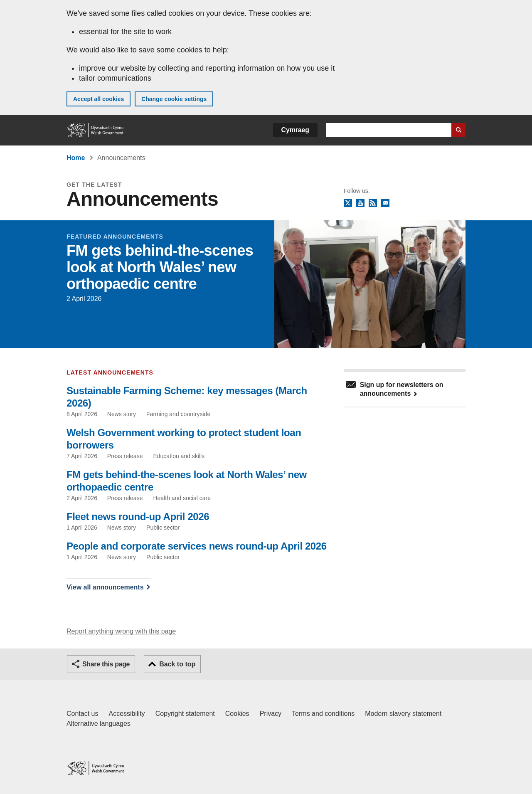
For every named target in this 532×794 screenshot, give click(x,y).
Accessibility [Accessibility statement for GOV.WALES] (127, 714)
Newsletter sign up (385, 203)
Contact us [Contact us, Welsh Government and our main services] (82, 714)
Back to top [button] (177, 664)
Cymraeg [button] (295, 130)
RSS (373, 203)
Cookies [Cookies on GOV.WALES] (237, 714)
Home (76, 158)
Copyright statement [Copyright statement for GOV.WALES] (185, 714)
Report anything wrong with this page (121, 631)
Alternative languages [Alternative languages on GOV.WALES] (99, 724)
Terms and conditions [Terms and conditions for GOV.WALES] (323, 714)
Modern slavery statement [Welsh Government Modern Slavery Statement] (403, 714)
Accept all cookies (99, 99)
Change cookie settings (174, 99)
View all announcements (105, 587)
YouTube (360, 203)
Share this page (106, 664)
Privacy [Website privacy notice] (271, 714)
